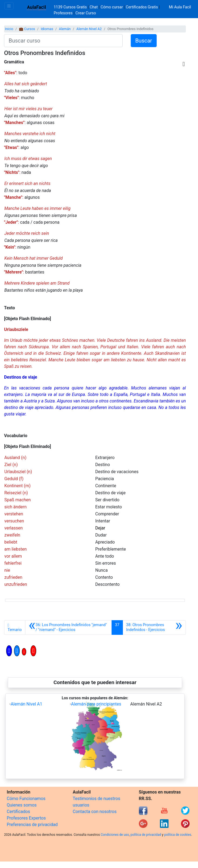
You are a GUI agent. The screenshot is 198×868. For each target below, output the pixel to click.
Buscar (144, 41)
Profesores (63, 13)
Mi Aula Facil (180, 7)
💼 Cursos (27, 29)
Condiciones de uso (115, 835)
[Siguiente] (154, 628)
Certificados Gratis (142, 7)
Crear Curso (86, 13)
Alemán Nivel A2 (89, 29)
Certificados (18, 812)
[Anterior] (68, 628)
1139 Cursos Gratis (71, 7)
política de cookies (178, 835)
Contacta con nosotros (95, 812)
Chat (94, 7)
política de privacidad (146, 835)
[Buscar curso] (63, 41)
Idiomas (47, 29)
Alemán (65, 29)
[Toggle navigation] (9, 6)
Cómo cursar (112, 7)
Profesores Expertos (26, 818)
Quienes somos (22, 805)
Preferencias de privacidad (32, 825)
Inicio (9, 29)
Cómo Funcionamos (26, 799)
